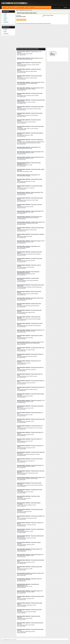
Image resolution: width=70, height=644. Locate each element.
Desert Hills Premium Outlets (36, 76)
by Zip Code (6, 22)
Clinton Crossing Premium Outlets (37, 126)
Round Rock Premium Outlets (37, 567)
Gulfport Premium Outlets (36, 317)
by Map (5, 20)
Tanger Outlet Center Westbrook (37, 133)
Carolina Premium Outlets (36, 426)
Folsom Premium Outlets (36, 82)
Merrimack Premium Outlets (36, 354)
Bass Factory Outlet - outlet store (24, 52)
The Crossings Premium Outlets (37, 509)
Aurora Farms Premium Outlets (37, 459)
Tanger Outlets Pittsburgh (36, 503)
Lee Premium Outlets (35, 278)
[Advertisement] (42, 36)
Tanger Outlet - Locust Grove (36, 205)
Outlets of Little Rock (35, 58)
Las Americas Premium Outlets (37, 93)
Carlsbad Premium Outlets (36, 69)
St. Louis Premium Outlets (36, 330)
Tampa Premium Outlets (36, 192)
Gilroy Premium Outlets (35, 88)
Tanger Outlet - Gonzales (36, 241)
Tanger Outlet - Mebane (35, 439)
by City (5, 16)
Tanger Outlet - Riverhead (36, 400)
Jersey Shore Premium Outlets (37, 381)
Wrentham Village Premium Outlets (37, 285)
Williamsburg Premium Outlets (37, 603)
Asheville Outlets (34, 147)
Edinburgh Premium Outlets (36, 222)
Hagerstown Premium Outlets (36, 252)
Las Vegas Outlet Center (36, 342)
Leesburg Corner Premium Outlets (37, 596)
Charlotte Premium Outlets (36, 432)
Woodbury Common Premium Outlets (38, 419)
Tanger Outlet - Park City (36, 591)
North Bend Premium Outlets (36, 610)
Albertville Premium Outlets (36, 304)
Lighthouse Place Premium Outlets (37, 228)
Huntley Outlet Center (35, 217)
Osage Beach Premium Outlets (37, 323)
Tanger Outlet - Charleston (36, 523)
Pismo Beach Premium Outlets (37, 113)
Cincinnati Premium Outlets (36, 465)
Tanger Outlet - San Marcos (36, 573)
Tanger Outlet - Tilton (35, 361)
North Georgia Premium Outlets (37, 198)
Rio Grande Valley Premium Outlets (38, 560)
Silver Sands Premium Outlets (37, 179)
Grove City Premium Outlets (36, 483)
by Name (5, 18)
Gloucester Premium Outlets (36, 367)
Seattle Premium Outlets (36, 616)
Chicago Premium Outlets (36, 211)
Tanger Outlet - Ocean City (36, 265)
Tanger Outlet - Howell (35, 298)
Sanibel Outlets (34, 175)
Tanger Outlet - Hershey (35, 496)
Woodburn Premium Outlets (36, 477)
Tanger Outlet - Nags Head (36, 446)
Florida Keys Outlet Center (36, 157)
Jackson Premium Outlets (36, 374)
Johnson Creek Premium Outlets (37, 623)
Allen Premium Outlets (35, 549)
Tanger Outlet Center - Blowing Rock (38, 452)
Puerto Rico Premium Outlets (36, 516)
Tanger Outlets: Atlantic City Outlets (38, 394)
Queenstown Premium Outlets (37, 258)
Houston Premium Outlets (36, 555)
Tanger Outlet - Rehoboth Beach (37, 140)
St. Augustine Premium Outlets (37, 186)
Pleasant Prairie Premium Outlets (37, 629)
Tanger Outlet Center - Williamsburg (38, 234)
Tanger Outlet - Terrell (35, 579)
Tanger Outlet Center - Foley (36, 52)
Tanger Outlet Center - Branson (37, 335)
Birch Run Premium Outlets (36, 291)
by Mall (5, 32)
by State (5, 14)
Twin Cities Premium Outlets (36, 310)
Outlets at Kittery (34, 246)
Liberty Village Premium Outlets (37, 387)
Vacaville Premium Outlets (36, 120)
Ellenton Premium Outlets (36, 152)
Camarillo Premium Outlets (36, 63)
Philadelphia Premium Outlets (37, 490)
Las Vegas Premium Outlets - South (38, 348)
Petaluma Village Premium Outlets (37, 107)
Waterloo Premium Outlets (36, 413)
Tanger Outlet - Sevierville (36, 542)
